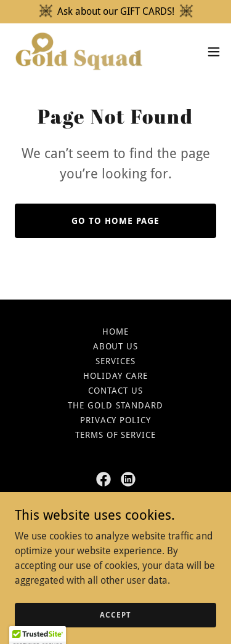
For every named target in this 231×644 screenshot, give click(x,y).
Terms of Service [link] (116, 435)
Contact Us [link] (115, 391)
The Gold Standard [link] (115, 405)
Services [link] (115, 361)
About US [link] (116, 346)
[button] (214, 52)
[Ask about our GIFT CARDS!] (115, 12)
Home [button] (115, 332)
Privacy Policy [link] (116, 420)
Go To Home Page (115, 221)
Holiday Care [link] (115, 376)
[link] (79, 51)
